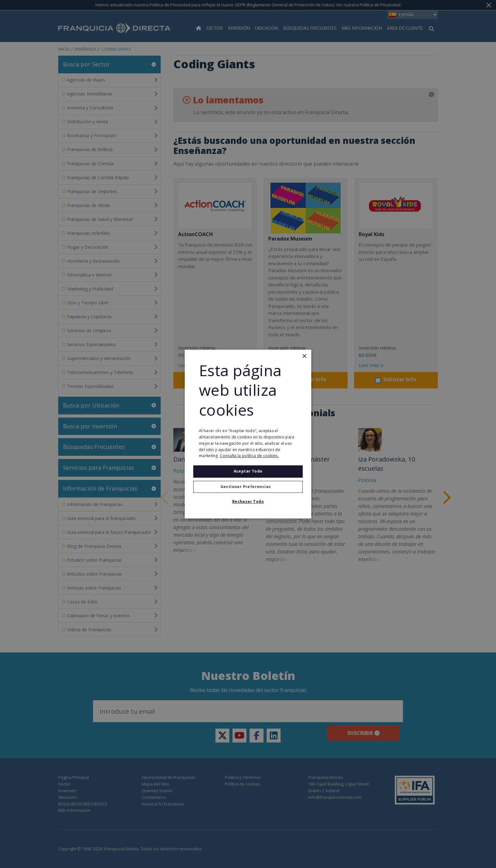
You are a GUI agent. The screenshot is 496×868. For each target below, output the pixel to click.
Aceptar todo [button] (248, 471)
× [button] (304, 356)
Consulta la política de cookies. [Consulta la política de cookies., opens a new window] (249, 456)
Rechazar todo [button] (248, 501)
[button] (248, 487)
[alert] (248, 434)
